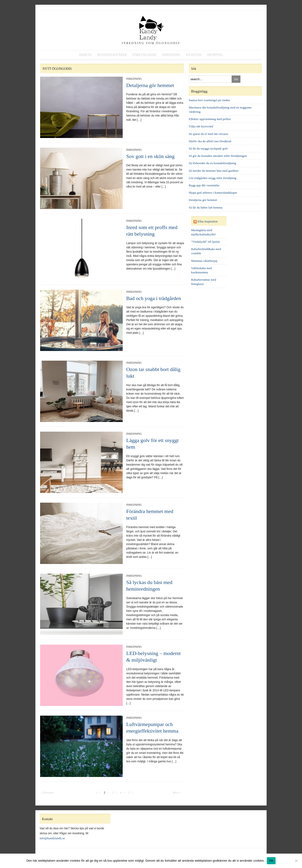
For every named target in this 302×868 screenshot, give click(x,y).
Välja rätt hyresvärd (201, 126)
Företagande (144, 55)
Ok (271, 861)
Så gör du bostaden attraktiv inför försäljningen (218, 156)
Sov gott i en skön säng (150, 156)
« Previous (48, 793)
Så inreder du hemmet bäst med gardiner (214, 171)
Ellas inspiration (208, 221)
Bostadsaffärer (112, 55)
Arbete (85, 55)
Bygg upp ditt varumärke (204, 185)
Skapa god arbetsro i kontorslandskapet (213, 193)
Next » (176, 793)
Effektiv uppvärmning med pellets (210, 119)
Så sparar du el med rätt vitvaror (209, 134)
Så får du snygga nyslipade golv (208, 148)
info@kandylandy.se (52, 838)
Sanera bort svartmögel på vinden (209, 100)
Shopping (215, 55)
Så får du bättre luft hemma (206, 207)
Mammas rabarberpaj (204, 261)
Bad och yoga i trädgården (154, 298)
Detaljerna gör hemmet (150, 85)
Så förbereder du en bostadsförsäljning (212, 163)
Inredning (171, 55)
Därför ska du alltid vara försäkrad (210, 141)
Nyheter (194, 55)
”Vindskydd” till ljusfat (205, 242)
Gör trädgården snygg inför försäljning (212, 178)
